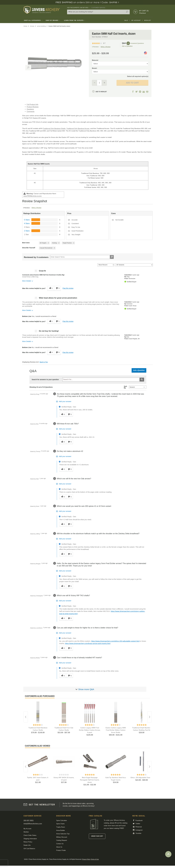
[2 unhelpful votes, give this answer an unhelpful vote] (70, 497)
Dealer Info (27, 845)
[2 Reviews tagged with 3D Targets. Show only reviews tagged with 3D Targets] (44, 243)
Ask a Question (127, 46)
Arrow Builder (61, 830)
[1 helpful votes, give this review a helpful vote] (51, 288)
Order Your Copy (97, 836)
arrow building (41, 26)
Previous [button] (26, 717)
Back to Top (44, 362)
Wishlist (148, 20)
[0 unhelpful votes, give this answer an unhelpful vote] (70, 414)
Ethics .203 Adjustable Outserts (142, 778)
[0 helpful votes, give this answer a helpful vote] (63, 414)
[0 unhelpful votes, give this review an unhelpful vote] (57, 288)
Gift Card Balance (29, 849)
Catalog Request (62, 840)
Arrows (32, 26)
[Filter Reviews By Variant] (134, 265)
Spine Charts (60, 824)
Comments (31, 111)
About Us (59, 847)
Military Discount (62, 837)
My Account (136, 20)
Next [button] (150, 717)
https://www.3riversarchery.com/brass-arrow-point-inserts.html (88, 643)
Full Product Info (32, 104)
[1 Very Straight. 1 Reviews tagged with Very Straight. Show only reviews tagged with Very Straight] (87, 235)
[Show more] (85, 689)
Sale (126, 20)
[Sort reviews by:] (106, 265)
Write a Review (106, 47)
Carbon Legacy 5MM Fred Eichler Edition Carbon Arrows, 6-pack (90, 730)
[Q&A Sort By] (138, 387)
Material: (95, 60)
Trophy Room (61, 827)
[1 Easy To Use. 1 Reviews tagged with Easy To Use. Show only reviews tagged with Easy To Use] (87, 227)
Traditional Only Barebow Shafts (54, 128)
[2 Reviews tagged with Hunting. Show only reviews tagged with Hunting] (56, 243)
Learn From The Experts (75, 20)
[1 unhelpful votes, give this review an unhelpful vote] (57, 321)
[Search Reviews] (82, 257)
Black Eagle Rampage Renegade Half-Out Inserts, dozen (90, 780)
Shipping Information (30, 839)
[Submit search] (142, 380)
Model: (95, 68)
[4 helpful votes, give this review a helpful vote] (51, 352)
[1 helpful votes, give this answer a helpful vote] (63, 586)
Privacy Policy (86, 859)
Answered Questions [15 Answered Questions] (137, 43)
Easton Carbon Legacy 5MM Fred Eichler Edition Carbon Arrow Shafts (116, 730)
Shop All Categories (33, 20)
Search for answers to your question (45, 380)
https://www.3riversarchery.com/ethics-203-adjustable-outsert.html (115, 641)
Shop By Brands (53, 20)
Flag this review (68, 288)
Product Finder (61, 850)
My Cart (144, 11)
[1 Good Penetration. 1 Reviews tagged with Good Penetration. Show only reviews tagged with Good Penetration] (87, 231)
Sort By (125, 387)
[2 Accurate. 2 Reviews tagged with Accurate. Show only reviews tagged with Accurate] (87, 220)
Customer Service (98, 8)
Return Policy (28, 842)
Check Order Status (30, 835)
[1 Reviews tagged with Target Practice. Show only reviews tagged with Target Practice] (68, 243)
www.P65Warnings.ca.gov (33, 196)
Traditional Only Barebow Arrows (78, 128)
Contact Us (60, 844)
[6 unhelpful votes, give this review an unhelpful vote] (57, 352)
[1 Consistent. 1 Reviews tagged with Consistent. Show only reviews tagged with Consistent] (87, 224)
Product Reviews (33, 107)
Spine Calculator (62, 820)
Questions (30, 109)
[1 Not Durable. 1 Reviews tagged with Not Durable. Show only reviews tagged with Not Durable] (131, 220)
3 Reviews (95, 47)
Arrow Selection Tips (63, 834)
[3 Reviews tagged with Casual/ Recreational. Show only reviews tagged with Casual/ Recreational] (47, 248)
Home (25, 26)
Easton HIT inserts (39, 118)
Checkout (142, 13)
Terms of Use (95, 859)
